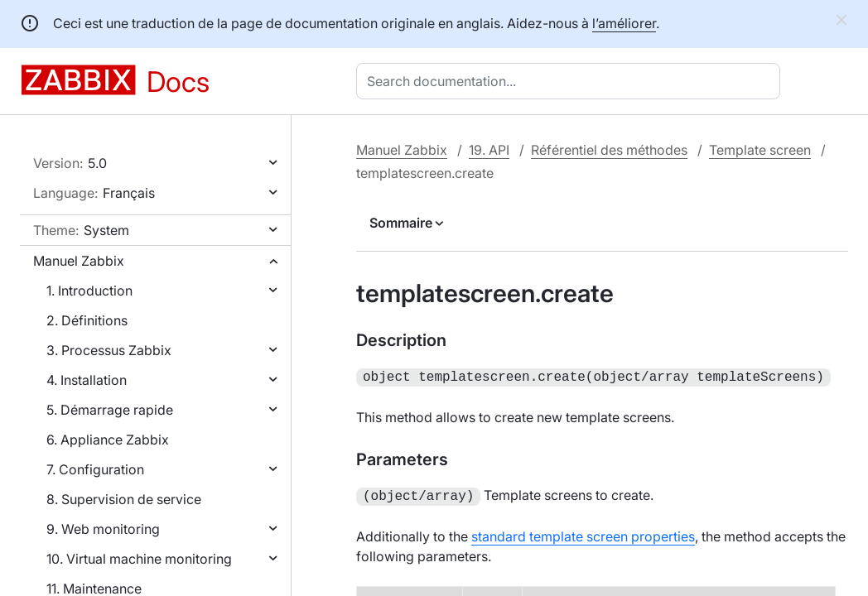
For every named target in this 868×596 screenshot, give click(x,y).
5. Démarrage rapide (110, 410)
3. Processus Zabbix (109, 350)
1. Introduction (89, 291)
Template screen (760, 150)
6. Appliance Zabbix (108, 440)
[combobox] (571, 81)
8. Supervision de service (124, 499)
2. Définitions (87, 320)
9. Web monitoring (103, 529)
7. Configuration (95, 469)
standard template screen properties (583, 533)
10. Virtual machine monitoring (139, 559)
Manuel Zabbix (79, 261)
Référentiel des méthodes (609, 150)
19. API (489, 150)
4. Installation (87, 380)
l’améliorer (624, 23)
